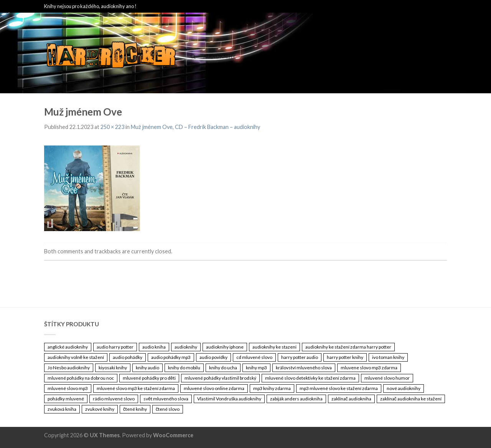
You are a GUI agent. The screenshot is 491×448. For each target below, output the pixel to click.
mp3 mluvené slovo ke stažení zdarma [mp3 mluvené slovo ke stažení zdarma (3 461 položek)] (339, 388)
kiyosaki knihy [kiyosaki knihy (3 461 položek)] (113, 368)
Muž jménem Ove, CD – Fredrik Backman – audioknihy (195, 127)
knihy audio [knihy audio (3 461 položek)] (147, 368)
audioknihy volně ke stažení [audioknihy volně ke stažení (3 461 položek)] (76, 357)
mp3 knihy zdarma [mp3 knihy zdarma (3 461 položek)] (272, 388)
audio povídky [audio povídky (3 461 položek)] (213, 357)
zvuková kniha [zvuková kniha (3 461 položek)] (62, 409)
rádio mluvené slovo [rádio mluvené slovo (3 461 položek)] (114, 399)
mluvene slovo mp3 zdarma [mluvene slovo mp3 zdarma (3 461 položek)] (369, 368)
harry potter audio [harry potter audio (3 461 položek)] (300, 357)
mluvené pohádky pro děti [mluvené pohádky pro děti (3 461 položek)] (149, 378)
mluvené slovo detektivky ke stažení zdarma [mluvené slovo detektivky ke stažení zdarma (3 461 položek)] (310, 378)
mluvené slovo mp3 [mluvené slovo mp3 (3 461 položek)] (68, 388)
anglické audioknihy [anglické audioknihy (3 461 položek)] (68, 347)
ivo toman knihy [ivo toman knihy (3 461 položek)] (388, 357)
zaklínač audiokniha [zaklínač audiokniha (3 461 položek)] (351, 399)
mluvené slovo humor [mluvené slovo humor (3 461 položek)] (387, 378)
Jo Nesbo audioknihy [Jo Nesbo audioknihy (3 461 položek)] (69, 368)
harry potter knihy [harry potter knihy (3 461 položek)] (345, 357)
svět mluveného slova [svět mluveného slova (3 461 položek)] (166, 399)
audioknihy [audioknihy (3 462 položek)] (186, 347)
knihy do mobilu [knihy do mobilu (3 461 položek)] (184, 368)
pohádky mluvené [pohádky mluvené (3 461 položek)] (66, 399)
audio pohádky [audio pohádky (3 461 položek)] (128, 357)
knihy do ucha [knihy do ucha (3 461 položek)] (223, 368)
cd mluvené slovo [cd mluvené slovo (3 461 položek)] (254, 357)
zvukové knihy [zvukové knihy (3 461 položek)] (100, 409)
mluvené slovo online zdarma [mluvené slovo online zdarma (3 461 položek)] (214, 388)
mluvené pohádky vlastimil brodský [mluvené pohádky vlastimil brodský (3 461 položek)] (220, 378)
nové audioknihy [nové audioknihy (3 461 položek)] (404, 388)
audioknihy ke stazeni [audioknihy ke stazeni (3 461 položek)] (274, 347)
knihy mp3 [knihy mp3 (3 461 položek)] (256, 368)
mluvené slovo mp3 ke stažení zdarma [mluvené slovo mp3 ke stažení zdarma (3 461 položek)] (136, 388)
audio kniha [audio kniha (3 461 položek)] (154, 347)
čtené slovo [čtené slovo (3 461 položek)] (168, 409)
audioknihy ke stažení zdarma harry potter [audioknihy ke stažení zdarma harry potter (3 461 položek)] (348, 347)
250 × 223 (112, 127)
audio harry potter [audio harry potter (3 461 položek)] (115, 347)
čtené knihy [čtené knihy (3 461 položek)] (135, 409)
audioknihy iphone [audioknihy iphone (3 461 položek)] (225, 347)
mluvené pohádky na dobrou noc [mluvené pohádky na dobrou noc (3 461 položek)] (81, 378)
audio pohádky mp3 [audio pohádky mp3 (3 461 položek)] (171, 357)
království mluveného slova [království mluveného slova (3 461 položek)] (304, 368)
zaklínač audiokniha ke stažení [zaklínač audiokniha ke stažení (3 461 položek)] (411, 399)
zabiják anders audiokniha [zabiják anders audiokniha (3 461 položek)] (296, 399)
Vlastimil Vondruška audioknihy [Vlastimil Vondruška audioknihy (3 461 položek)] (229, 399)
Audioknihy (219, 56)
